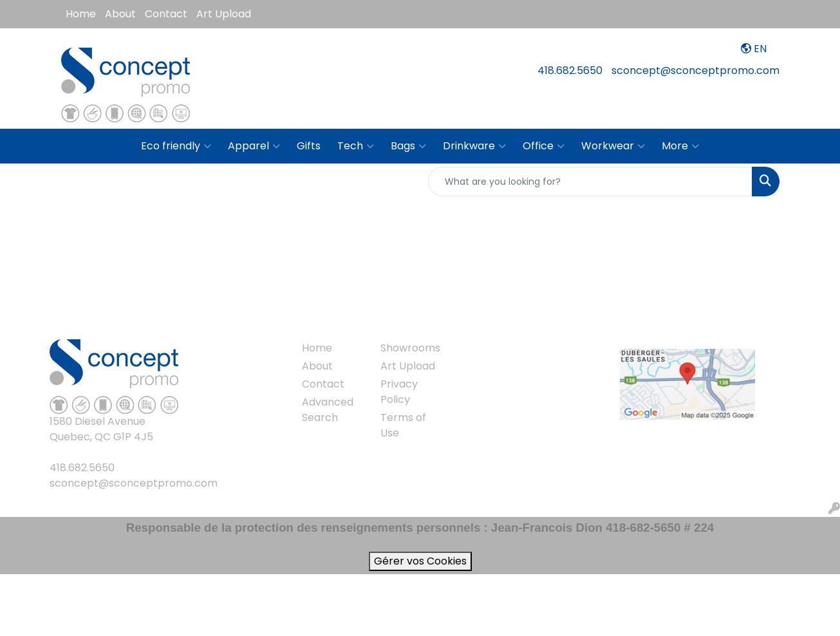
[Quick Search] (590, 182)
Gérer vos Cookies (420, 561)
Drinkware (474, 146)
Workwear (613, 146)
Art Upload (224, 14)
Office (544, 146)
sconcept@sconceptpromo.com (695, 70)
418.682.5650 (570, 70)
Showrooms (410, 348)
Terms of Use (403, 425)
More (680, 146)
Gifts (309, 146)
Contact (166, 14)
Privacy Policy (399, 392)
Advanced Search (328, 410)
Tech (356, 146)
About (120, 14)
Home (81, 14)
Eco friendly (176, 146)
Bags (408, 146)
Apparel (254, 146)
